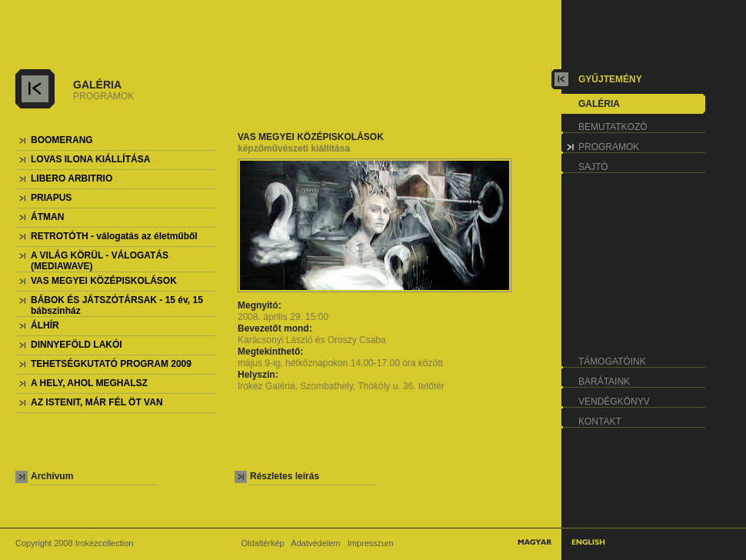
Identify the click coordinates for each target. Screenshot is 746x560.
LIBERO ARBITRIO (72, 178)
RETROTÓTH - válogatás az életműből (114, 236)
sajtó (593, 167)
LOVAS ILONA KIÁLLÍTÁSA (90, 159)
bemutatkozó (613, 127)
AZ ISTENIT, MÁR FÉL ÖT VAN (97, 402)
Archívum (52, 476)
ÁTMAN (47, 217)
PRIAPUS (51, 198)
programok (609, 147)
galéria (599, 104)
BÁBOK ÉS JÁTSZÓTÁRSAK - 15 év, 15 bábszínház (117, 305)
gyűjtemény (610, 79)
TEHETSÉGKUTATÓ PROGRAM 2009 (111, 364)
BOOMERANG (62, 140)
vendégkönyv (614, 402)
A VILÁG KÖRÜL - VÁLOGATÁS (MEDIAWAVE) (100, 261)
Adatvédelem (315, 543)
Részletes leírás (285, 476)
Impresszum (371, 543)
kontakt (600, 422)
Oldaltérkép (262, 543)
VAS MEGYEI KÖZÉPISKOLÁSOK (104, 281)
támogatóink (612, 362)
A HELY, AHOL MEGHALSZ (89, 383)
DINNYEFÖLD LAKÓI (77, 345)
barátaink (604, 382)
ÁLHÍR (45, 325)
